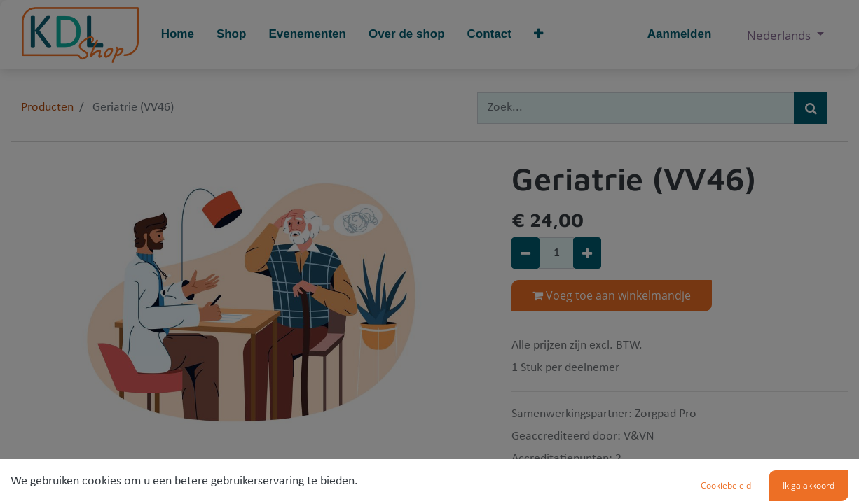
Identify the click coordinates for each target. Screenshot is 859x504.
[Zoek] (811, 108)
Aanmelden (680, 34)
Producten (47, 107)
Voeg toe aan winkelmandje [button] (612, 295)
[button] (538, 35)
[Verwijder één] (525, 253)
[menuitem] (178, 35)
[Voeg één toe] (587, 253)
